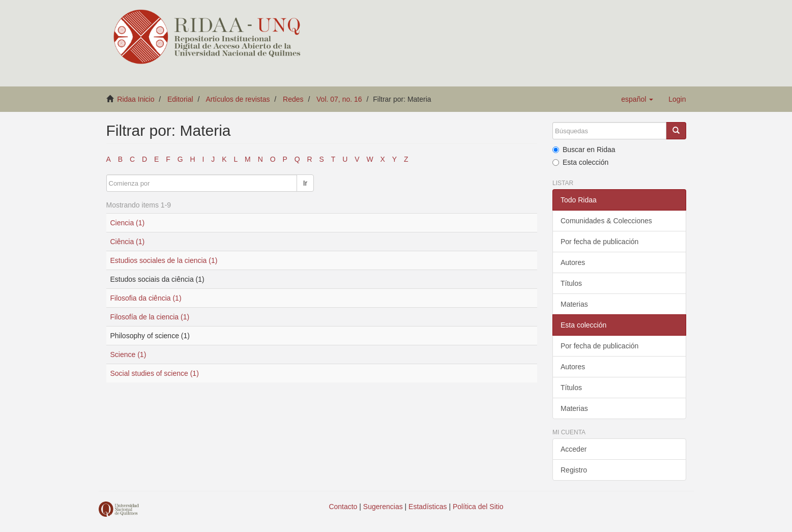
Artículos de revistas (238, 99)
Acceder (574, 449)
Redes (293, 99)
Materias (574, 304)
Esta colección (580, 162)
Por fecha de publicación (599, 242)
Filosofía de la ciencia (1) (150, 317)
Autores (573, 262)
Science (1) (128, 354)
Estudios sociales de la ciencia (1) (164, 260)
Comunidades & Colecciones (606, 221)
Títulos (571, 283)
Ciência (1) (128, 242)
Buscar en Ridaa (584, 150)
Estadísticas (428, 507)
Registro (574, 470)
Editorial (180, 99)
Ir (305, 183)
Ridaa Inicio (136, 99)
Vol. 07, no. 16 (339, 99)
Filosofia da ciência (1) (146, 298)
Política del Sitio (478, 507)
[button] (637, 99)
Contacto (343, 507)
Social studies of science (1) (155, 373)
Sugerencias (383, 507)
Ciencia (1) (128, 223)
